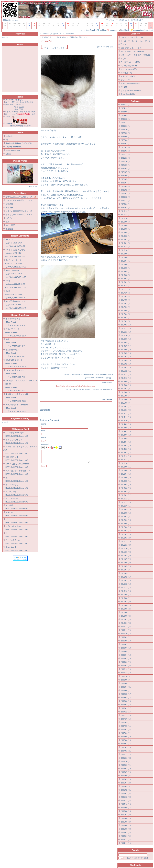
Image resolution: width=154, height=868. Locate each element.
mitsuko (9, 284)
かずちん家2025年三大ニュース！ (20, 197)
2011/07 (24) (126, 559)
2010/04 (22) (126, 612)
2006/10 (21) (126, 761)
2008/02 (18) (126, 705)
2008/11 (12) (126, 673)
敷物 (7, 339)
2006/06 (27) (126, 776)
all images (33, 186)
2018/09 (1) (125, 254)
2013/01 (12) (126, 495)
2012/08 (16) (126, 513)
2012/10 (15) (126, 506)
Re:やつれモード (13, 270)
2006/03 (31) (126, 786)
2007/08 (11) (126, 726)
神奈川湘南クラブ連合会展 (17, 405)
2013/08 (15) (126, 470)
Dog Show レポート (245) (131, 48)
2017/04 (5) (125, 314)
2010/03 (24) (126, 616)
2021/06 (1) (125, 176)
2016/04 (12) (126, 357)
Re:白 (8, 291)
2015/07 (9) (125, 389)
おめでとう (10, 218)
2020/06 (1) (125, 204)
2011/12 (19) (126, 541)
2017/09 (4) (125, 296)
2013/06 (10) (126, 477)
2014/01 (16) (126, 453)
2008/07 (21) (126, 687)
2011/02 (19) (126, 577)
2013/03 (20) (126, 488)
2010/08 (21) (126, 598)
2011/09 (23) (126, 552)
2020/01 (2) (125, 208)
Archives (135, 101)
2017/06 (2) (125, 307)
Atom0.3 (25, 436)
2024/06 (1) (125, 112)
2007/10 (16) (126, 719)
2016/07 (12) (126, 346)
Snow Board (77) (128, 94)
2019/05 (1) (125, 229)
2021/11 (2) (125, 158)
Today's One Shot (13, 150)
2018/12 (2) (125, 247)
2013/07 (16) (126, 474)
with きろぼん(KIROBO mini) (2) (134, 51)
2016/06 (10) (126, 350)
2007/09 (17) (126, 722)
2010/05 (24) (126, 609)
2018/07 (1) (125, 261)
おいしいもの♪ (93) (129, 69)
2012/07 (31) (126, 517)
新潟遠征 (9, 204)
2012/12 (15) (126, 499)
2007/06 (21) (126, 733)
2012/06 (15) (126, 520)
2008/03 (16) (126, 701)
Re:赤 (8, 281)
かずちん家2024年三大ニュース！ (20, 200)
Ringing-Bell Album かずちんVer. (19, 143)
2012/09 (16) (126, 509)
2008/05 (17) (126, 694)
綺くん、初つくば (66, 34)
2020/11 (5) (125, 201)
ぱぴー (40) (125, 80)
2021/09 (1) (125, 165)
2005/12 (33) (126, 797)
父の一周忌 (10, 225)
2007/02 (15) (126, 747)
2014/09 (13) (126, 424)
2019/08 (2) (125, 225)
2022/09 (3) (125, 133)
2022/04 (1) (125, 140)
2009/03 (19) (126, 659)
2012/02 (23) (126, 534)
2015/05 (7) (125, 396)
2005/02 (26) (126, 832)
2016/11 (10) (126, 332)
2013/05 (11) (126, 481)
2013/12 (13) (126, 456)
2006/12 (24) (126, 754)
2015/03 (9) (125, 403)
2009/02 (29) (126, 662)
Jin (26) (124, 87)
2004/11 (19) (126, 843)
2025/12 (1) (125, 105)
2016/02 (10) (126, 364)
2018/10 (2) (125, 250)
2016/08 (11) (126, 343)
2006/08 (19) (126, 769)
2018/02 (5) (125, 279)
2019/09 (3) (125, 222)
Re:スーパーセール (14, 260)
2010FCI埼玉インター (15, 370)
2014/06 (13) (126, 435)
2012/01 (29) (126, 538)
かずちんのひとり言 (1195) (132, 37)
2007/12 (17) (126, 712)
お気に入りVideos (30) (130, 83)
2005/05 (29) (126, 822)
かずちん (10, 246)
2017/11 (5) (125, 289)
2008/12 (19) (126, 669)
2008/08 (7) (125, 683)
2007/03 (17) (126, 744)
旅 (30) (124, 58)
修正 (109, 378)
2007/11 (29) (126, 715)
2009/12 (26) (126, 627)
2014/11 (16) (126, 417)
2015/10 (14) (126, 378)
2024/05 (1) (125, 115)
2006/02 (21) (126, 790)
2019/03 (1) (125, 236)
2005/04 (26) (126, 825)
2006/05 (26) (126, 779)
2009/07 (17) (126, 644)
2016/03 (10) (126, 360)
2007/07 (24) (126, 730)
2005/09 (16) (126, 808)
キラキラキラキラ (13, 319)
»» (17, 20)
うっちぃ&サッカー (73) (131, 90)
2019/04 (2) (125, 232)
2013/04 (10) (126, 485)
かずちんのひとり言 (65, 37)
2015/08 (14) (126, 385)
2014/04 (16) (126, 442)
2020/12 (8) (125, 197)
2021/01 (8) (125, 193)
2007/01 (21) (126, 751)
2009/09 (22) (126, 637)
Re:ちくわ (10, 239)
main (57, 34)
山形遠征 (9, 207)
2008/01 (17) (126, 708)
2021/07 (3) (125, 172)
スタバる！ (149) (128, 76)
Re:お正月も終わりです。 (16, 301)
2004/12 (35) (126, 840)
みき (8, 243)
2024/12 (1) (125, 108)
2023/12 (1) (125, 119)
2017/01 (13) (126, 325)
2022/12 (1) (125, 122)
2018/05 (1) (125, 268)
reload (5, 38)
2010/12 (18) (126, 584)
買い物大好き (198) (129, 66)
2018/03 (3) (125, 275)
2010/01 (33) (126, 623)
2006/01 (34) (126, 793)
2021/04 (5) (125, 183)
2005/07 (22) (126, 815)
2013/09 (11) (126, 467)
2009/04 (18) (126, 655)
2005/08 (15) (126, 811)
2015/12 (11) (126, 371)
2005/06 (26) (126, 818)
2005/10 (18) (126, 804)
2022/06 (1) (125, 137)
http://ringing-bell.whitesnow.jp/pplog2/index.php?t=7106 (94, 374)
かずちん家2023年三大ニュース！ (20, 211)
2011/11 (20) (126, 545)
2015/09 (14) (126, 382)
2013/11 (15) (126, 460)
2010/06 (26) (126, 605)
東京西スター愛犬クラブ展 (17, 394)
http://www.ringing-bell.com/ (20, 126)
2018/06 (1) (125, 264)
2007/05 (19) (126, 737)
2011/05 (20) (126, 566)
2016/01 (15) (126, 367)
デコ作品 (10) (126, 73)
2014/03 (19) (126, 445)
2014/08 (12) (126, 428)
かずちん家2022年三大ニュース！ (20, 215)
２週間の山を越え (48, 34)
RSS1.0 (9, 436)
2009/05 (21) (126, 651)
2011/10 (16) (126, 548)
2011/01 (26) (126, 580)
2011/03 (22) (126, 573)
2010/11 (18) (126, 588)
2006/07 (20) (126, 772)
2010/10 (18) (126, 591)
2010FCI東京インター (15, 360)
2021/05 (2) (125, 179)
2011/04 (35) (126, 570)
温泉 (7, 222)
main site (9, 136)
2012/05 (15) (126, 524)
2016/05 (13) (126, 353)
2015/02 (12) (126, 406)
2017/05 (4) (125, 311)
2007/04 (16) (126, 740)
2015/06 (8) (125, 392)
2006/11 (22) (126, 758)
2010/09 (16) (126, 595)
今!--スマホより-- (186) (130, 62)
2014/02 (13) (126, 449)
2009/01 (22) (126, 666)
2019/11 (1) (125, 215)
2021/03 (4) (125, 186)
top (7, 140)
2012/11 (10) (126, 502)
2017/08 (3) (125, 300)
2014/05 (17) (126, 438)
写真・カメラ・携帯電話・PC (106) (136, 55)
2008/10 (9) (125, 676)
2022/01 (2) (125, 151)
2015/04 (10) (126, 399)
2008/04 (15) (126, 698)
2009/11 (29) (126, 630)
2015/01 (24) (126, 410)
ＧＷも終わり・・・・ (49, 37)
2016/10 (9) (125, 335)
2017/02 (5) (125, 321)
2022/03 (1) (125, 144)
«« (13, 20)
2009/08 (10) (126, 641)
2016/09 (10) (126, 339)
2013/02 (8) (125, 492)
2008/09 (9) (125, 680)
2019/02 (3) (125, 240)
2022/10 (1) (125, 130)
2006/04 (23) (126, 783)
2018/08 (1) (125, 257)
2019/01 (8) (125, 243)
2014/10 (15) (126, 421)
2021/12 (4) (125, 154)
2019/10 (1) (125, 218)
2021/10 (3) (125, 161)
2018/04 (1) (125, 272)
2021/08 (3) (125, 169)
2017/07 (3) (125, 303)
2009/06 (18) (126, 648)
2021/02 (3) (125, 190)
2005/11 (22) (126, 801)
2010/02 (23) (126, 619)
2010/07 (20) (126, 602)
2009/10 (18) (126, 634)
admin (8, 154)
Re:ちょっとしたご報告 (15, 250)
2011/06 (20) (126, 563)
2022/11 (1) (125, 126)
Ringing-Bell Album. (14, 147)
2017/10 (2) (125, 293)
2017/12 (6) (125, 286)
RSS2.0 (17, 436)
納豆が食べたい (12, 350)
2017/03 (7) (125, 318)
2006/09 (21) (126, 765)
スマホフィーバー (13, 329)
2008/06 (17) (126, 690)
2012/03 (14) (126, 531)
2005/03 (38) (126, 829)
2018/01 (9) (125, 282)
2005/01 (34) (126, 836)
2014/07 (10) (126, 431)
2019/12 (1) (125, 211)
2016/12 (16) (126, 328)
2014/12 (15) (126, 414)
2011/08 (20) (126, 556)
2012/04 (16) (126, 527)
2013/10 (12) (126, 463)
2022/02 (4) (125, 147)
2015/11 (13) (126, 374)
